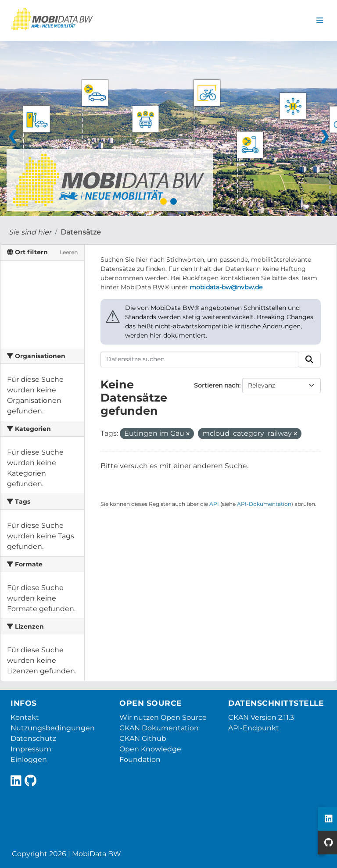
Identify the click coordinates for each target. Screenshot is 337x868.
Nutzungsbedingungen (53, 728)
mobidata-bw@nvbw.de (226, 287)
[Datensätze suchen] (200, 359)
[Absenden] (309, 359)
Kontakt (25, 717)
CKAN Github (143, 738)
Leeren (69, 252)
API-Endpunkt (254, 728)
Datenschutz (33, 738)
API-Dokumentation (264, 504)
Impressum (31, 749)
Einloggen (29, 759)
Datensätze (81, 232)
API (214, 504)
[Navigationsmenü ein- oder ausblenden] (320, 21)
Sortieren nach (217, 385)
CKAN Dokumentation (159, 728)
